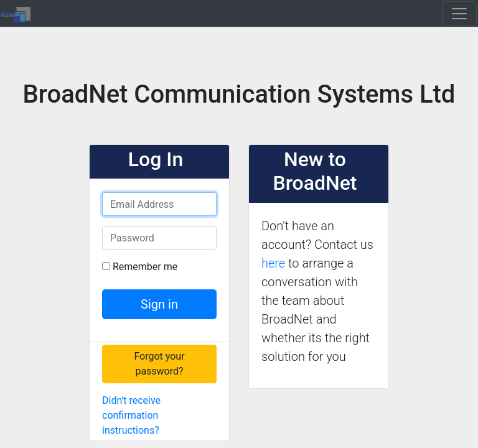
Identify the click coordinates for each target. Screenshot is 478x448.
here (273, 263)
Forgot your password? (159, 364)
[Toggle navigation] (459, 14)
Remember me (145, 267)
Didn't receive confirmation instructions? (131, 415)
